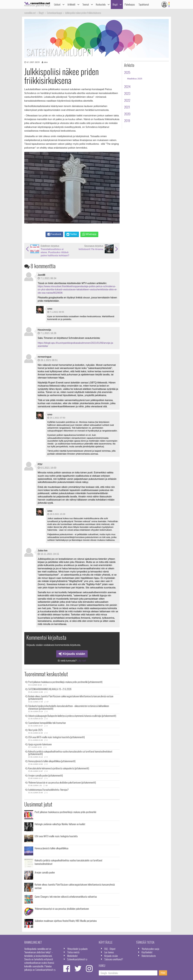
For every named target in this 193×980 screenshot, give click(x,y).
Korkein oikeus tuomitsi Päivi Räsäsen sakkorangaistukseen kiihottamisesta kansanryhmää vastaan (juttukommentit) (71, 698)
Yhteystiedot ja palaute (77, 949)
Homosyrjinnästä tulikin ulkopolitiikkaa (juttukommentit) (52, 761)
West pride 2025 (36, 730)
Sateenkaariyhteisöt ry (77, 959)
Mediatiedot (72, 956)
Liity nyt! (82, 661)
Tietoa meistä (73, 952)
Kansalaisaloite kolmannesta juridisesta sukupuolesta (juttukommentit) (59, 768)
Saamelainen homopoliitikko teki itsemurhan (47, 723)
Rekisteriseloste (149, 956)
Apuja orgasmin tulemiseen (40, 744)
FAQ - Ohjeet (110, 949)
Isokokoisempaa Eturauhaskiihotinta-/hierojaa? (48, 790)
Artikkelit (71, 4)
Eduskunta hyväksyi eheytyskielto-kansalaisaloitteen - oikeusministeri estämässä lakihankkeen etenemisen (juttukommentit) (69, 707)
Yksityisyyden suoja (150, 949)
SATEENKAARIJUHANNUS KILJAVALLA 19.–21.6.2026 (50, 689)
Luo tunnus (109, 952)
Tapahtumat (144, 4)
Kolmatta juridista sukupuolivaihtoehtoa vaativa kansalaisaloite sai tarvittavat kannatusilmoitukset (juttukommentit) (70, 753)
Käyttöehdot (147, 952)
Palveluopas (130, 4)
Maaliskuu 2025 (135, 79)
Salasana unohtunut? (114, 959)
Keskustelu (101, 4)
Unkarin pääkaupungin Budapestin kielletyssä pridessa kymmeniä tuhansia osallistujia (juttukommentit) (72, 716)
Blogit (115, 4)
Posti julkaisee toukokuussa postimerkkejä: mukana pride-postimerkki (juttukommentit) (65, 682)
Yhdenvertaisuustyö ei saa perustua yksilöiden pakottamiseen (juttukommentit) (62, 782)
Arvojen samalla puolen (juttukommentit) (46, 775)
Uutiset (57, 4)
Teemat (86, 4)
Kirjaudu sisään (72, 654)
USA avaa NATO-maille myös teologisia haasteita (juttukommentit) (57, 737)
